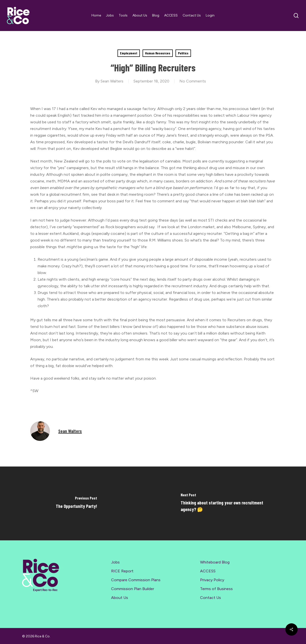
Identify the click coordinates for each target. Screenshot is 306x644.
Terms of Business (216, 589)
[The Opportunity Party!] (77, 503)
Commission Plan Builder (133, 589)
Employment (129, 53)
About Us (120, 598)
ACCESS (208, 571)
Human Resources (158, 53)
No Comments (193, 81)
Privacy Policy (212, 580)
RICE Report (122, 571)
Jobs (115, 562)
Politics (183, 53)
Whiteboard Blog (215, 562)
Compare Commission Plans (136, 580)
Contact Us (211, 598)
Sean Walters (112, 81)
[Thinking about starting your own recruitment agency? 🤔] (230, 503)
